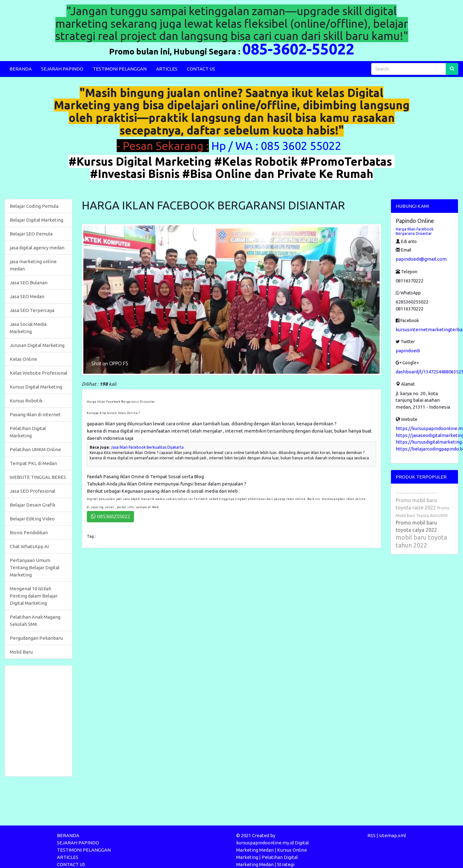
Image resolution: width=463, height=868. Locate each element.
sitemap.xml (393, 835)
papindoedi (408, 351)
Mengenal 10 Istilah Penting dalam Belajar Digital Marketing (34, 596)
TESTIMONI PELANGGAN (120, 69)
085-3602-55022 (298, 49)
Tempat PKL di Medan (33, 463)
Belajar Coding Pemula (34, 206)
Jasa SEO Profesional (33, 491)
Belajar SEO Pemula (31, 234)
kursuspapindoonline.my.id (265, 843)
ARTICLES (167, 69)
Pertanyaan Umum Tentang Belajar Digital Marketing (35, 567)
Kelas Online (23, 359)
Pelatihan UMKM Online (35, 449)
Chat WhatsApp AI (29, 546)
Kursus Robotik (26, 401)
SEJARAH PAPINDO (62, 69)
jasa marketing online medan (33, 265)
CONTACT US (201, 69)
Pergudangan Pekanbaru (36, 638)
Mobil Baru (21, 652)
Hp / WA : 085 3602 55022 (278, 146)
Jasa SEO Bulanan (29, 283)
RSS (371, 835)
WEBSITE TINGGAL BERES (38, 477)
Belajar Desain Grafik (33, 505)
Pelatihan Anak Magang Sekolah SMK (35, 621)
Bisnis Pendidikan (29, 533)
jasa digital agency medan (37, 248)
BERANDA (21, 69)
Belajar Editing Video (32, 519)
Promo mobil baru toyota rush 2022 (417, 493)
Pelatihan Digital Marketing (28, 432)
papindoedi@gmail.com (421, 259)
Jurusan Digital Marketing (37, 345)
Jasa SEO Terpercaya (32, 310)
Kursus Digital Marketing (36, 387)
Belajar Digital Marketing (36, 220)
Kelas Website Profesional (39, 373)
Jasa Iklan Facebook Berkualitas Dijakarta (147, 447)
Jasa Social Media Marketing (28, 328)
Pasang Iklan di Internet (35, 414)
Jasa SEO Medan (27, 296)
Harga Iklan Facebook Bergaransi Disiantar (415, 231)
